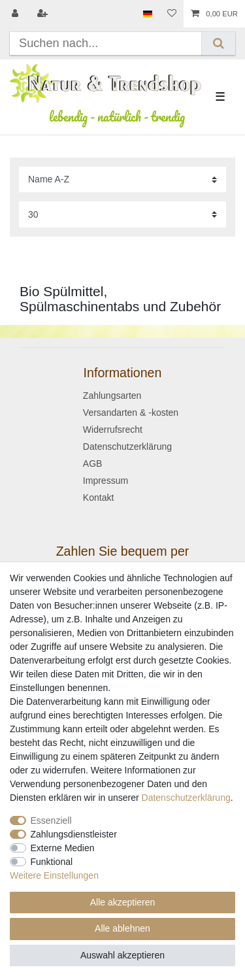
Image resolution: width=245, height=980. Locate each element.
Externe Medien (63, 848)
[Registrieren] (44, 14)
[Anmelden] (16, 14)
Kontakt (98, 498)
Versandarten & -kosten (131, 413)
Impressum (106, 481)
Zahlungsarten (112, 396)
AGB (93, 464)
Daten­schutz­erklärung (186, 798)
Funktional (52, 862)
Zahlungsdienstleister (74, 834)
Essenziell (51, 820)
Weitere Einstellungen (54, 875)
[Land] (147, 14)
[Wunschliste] (172, 14)
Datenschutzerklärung (127, 447)
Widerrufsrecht (113, 430)
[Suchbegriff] (106, 43)
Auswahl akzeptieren (122, 955)
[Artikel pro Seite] (122, 214)
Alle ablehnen (122, 928)
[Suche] (219, 43)
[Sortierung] (122, 179)
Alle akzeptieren (123, 902)
